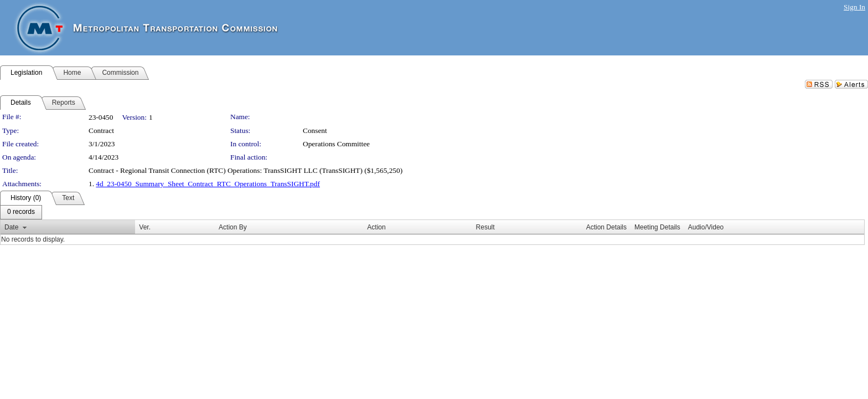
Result (485, 227)
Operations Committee (336, 144)
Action (376, 227)
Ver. (145, 227)
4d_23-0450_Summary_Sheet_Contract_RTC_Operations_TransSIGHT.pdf (208, 184)
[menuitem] (21, 212)
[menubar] (21, 212)
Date (11, 227)
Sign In (854, 7)
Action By (233, 227)
